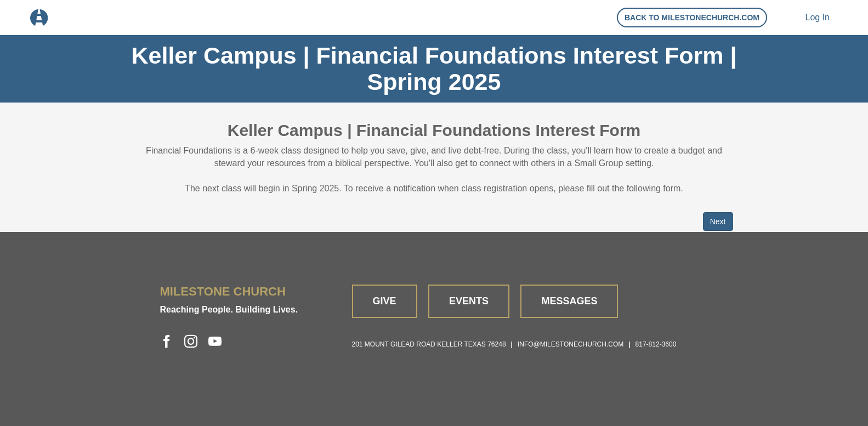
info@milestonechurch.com (571, 344)
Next (718, 221)
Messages (569, 301)
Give (385, 301)
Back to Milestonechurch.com (692, 18)
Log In (818, 17)
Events (469, 301)
